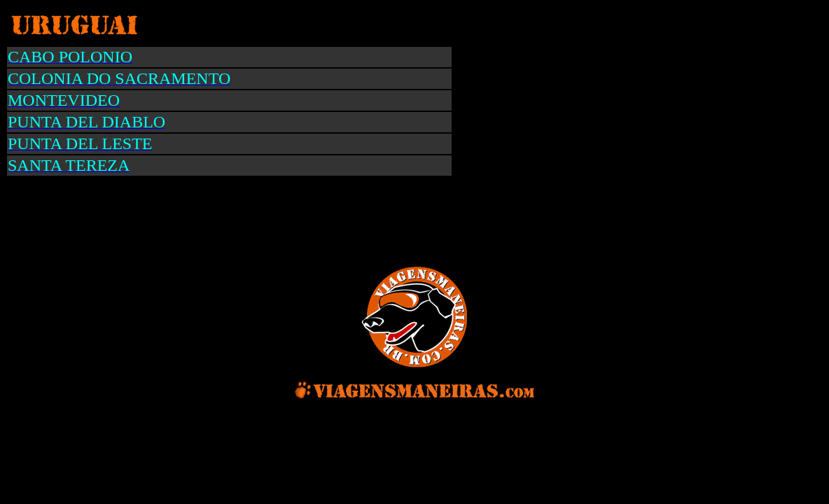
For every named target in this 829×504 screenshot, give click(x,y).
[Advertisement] (266, 220)
